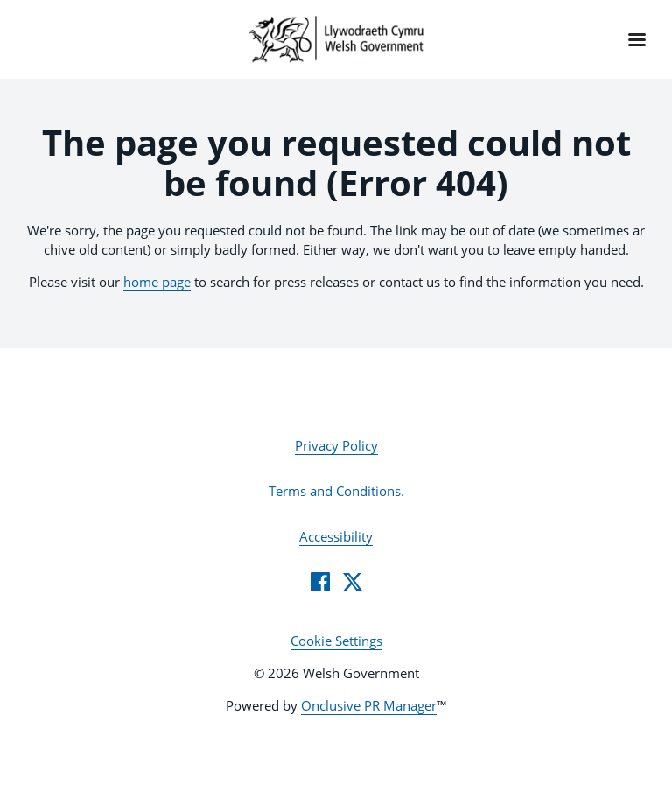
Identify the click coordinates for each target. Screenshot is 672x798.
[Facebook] (320, 582)
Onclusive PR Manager (369, 705)
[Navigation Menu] (637, 39)
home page (157, 282)
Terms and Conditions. (336, 491)
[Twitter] (353, 582)
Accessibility (336, 536)
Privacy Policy (336, 445)
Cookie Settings (336, 640)
